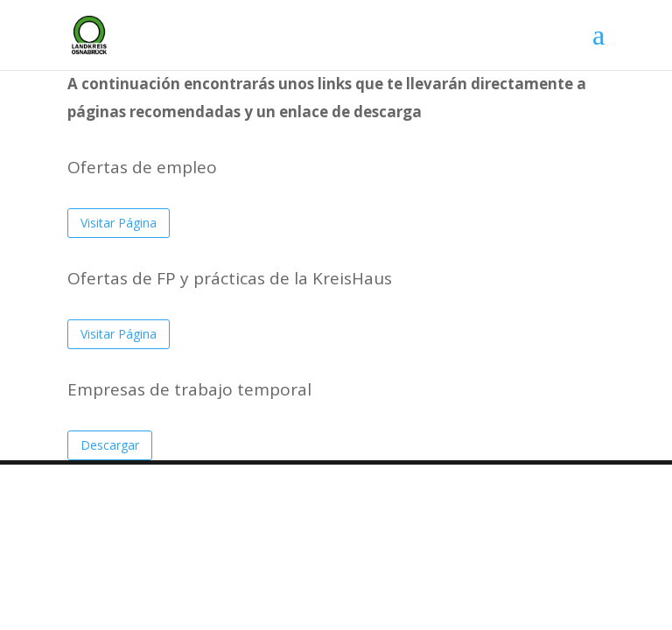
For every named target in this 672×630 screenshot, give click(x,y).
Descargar (110, 445)
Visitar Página (119, 223)
